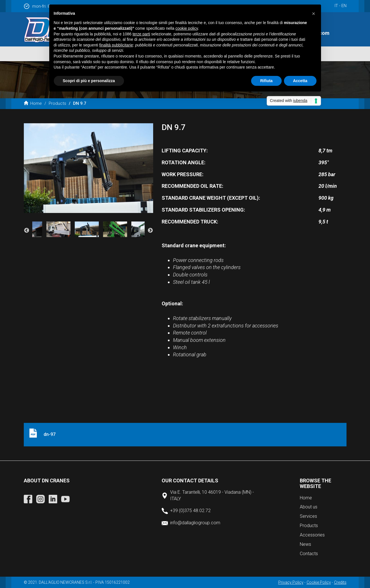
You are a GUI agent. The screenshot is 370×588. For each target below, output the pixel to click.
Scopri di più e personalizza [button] (89, 81)
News (305, 544)
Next (150, 231)
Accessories (312, 535)
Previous (27, 231)
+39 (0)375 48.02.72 (190, 511)
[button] (314, 14)
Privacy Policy (291, 582)
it (336, 6)
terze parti (141, 34)
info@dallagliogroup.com (195, 523)
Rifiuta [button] (266, 81)
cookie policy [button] (187, 28)
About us (309, 507)
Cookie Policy (319, 582)
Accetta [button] (300, 81)
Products (57, 103)
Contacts (309, 554)
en (344, 6)
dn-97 (50, 434)
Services (308, 516)
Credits (340, 582)
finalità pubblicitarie (116, 45)
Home (33, 103)
